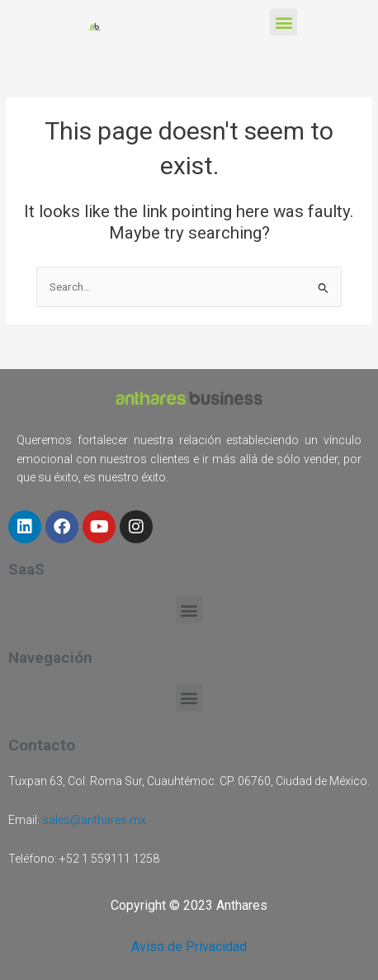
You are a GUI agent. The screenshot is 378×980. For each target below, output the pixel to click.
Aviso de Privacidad (189, 947)
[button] (283, 22)
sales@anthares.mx (94, 820)
